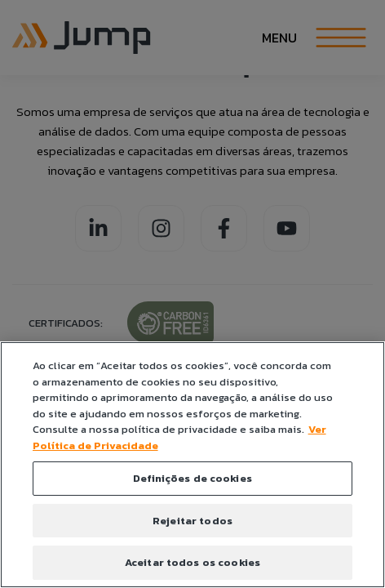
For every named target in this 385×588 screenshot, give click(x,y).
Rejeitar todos (192, 521)
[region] (192, 465)
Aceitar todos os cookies (192, 562)
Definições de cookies (192, 478)
